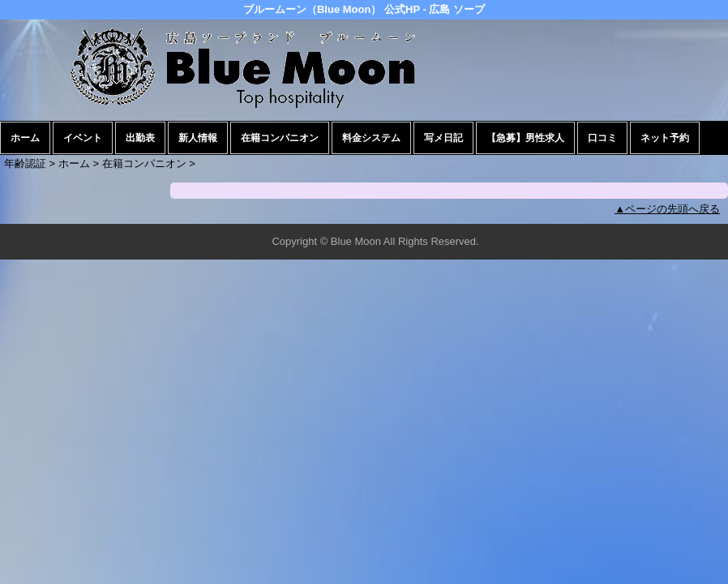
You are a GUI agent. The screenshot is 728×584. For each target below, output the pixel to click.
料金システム (371, 138)
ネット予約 (665, 138)
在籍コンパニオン (280, 138)
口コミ (602, 138)
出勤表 (140, 138)
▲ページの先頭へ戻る (667, 209)
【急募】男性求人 (525, 138)
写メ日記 (443, 138)
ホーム (25, 138)
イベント (83, 138)
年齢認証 (25, 163)
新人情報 (198, 138)
